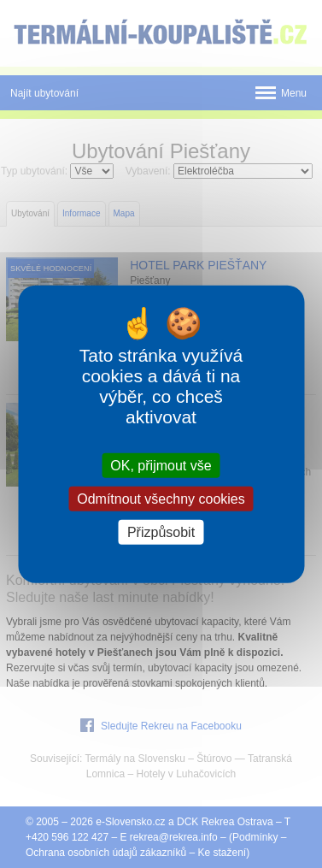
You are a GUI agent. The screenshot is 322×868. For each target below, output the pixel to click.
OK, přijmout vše (161, 465)
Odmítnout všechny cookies (161, 498)
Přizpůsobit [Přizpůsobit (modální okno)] (161, 532)
